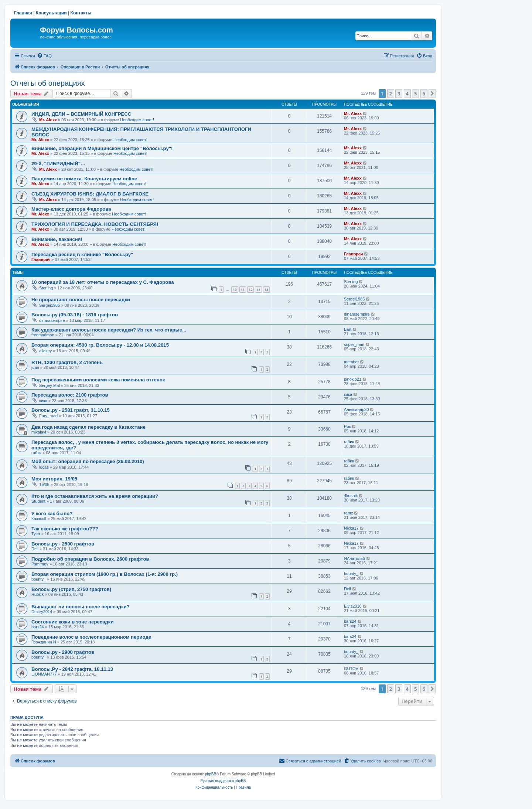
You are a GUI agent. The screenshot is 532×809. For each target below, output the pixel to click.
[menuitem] (44, 56)
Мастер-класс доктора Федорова (71, 209)
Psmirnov (40, 564)
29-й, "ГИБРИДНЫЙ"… (58, 164)
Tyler (36, 534)
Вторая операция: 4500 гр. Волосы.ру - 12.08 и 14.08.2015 (100, 345)
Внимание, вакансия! (57, 239)
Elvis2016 (353, 606)
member (351, 362)
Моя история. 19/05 (54, 479)
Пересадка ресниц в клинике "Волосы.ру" (82, 254)
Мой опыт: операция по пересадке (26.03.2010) (88, 461)
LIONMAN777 (44, 674)
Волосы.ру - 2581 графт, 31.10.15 (71, 410)
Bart (348, 329)
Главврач (41, 259)
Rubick (38, 594)
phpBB (211, 774)
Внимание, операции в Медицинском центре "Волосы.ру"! (102, 148)
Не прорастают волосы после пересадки (81, 300)
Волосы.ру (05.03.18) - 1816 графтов (75, 315)
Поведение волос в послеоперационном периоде (91, 637)
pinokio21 (353, 379)
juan (35, 367)
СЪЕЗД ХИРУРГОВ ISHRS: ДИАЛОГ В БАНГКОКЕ (90, 194)
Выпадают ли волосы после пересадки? (81, 607)
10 (235, 290)
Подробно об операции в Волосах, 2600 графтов (90, 559)
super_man (354, 344)
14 (266, 290)
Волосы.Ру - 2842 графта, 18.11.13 (72, 669)
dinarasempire (52, 320)
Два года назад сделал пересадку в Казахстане (88, 427)
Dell (35, 549)
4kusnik (351, 496)
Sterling (46, 288)
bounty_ (39, 579)
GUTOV (351, 669)
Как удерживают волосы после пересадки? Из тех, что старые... (109, 330)
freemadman (43, 335)
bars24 (38, 627)
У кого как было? (52, 514)
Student (38, 501)
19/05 (44, 485)
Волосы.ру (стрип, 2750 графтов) (71, 589)
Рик (347, 426)
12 (250, 290)
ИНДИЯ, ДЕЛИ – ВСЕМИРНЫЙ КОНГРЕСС (81, 114)
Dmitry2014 (42, 612)
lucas (44, 467)
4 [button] (407, 94)
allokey (45, 351)
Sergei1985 (50, 305)
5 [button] (415, 94)
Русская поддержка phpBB (223, 781)
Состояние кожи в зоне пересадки (73, 622)
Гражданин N (44, 642)
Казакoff (39, 519)
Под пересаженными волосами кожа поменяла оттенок (98, 380)
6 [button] (424, 94)
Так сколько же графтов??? (65, 529)
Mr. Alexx (48, 120)
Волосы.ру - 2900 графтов (63, 652)
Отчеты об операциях (48, 83)
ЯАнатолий (354, 558)
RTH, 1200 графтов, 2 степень (67, 362)
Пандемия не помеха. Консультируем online (84, 179)
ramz (348, 513)
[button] (432, 94)
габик (36, 453)
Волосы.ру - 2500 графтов (63, 544)
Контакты (81, 13)
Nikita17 (351, 528)
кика (43, 401)
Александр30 (356, 409)
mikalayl (39, 432)
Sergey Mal (50, 385)
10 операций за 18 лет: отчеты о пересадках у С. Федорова (103, 282)
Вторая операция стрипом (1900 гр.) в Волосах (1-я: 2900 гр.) (105, 574)
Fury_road (48, 416)
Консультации (51, 13)
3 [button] (399, 94)
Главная (23, 13)
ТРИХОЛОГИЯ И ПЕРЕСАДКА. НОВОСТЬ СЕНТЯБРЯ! (95, 224)
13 (258, 290)
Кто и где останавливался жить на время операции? (95, 496)
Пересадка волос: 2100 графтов (70, 395)
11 (243, 290)
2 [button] (391, 94)
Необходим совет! (137, 120)
